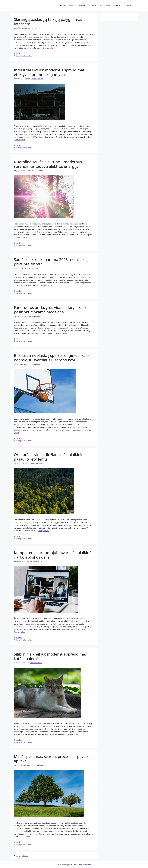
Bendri (19, 339)
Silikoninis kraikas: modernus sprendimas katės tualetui (50, 656)
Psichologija (82, 5)
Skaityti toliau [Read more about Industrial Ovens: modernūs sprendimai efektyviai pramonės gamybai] (20, 140)
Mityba (93, 5)
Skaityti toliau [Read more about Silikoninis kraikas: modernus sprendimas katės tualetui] (73, 734)
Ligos (71, 5)
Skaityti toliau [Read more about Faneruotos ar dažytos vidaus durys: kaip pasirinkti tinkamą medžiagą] (61, 333)
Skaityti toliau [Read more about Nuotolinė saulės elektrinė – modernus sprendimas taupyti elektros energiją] (22, 238)
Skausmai (128, 5)
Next (25, 856)
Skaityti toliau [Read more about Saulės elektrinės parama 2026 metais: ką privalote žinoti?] (46, 285)
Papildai (117, 5)
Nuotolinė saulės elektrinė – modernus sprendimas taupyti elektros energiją (48, 164)
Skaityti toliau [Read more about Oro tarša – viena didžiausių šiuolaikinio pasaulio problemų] (43, 531)
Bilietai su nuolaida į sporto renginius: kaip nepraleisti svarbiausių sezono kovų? (51, 358)
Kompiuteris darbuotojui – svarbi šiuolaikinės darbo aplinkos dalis (54, 555)
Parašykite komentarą (24, 56)
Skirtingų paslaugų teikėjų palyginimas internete (48, 22)
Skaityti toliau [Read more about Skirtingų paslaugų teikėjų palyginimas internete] (49, 48)
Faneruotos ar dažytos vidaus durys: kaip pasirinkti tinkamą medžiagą (50, 310)
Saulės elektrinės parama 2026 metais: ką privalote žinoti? (50, 262)
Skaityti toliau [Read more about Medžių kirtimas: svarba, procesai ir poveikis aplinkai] (28, 837)
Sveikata (62, 5)
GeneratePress (87, 865)
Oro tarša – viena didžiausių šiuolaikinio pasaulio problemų (49, 457)
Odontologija (105, 5)
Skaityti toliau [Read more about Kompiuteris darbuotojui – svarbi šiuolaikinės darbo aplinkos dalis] (20, 632)
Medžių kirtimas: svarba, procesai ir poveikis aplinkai (53, 759)
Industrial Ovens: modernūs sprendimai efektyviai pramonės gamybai (49, 72)
